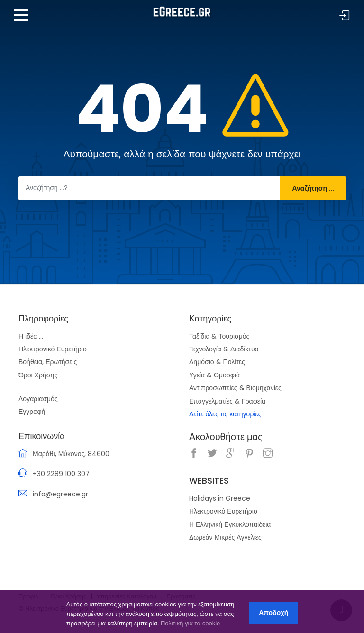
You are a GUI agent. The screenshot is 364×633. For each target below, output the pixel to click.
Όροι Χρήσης (38, 375)
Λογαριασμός (38, 399)
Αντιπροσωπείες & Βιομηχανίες (235, 388)
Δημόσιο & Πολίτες (217, 362)
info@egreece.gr (60, 494)
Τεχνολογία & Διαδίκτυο (224, 349)
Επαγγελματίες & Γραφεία (227, 401)
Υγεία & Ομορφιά (214, 375)
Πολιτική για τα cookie (190, 623)
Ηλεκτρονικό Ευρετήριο (53, 349)
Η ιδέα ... (31, 336)
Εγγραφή (32, 412)
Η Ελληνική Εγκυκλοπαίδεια (230, 524)
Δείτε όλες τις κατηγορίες (225, 414)
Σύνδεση (345, 16)
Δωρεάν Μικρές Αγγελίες (225, 537)
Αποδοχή (273, 613)
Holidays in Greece (220, 498)
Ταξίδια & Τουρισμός (219, 336)
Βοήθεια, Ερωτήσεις (48, 362)
